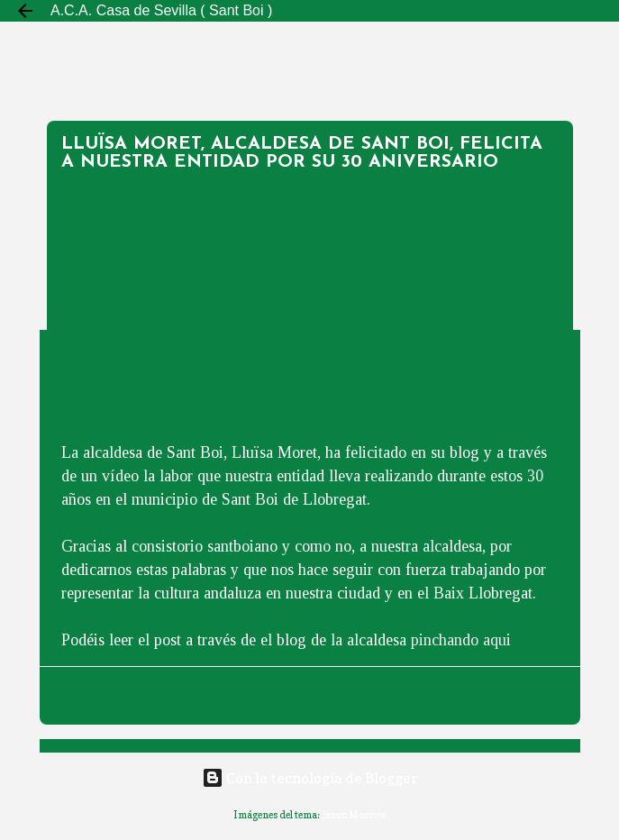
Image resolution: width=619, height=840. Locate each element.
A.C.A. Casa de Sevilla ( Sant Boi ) (161, 10)
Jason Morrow (354, 815)
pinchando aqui (461, 640)
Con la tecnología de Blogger (310, 778)
